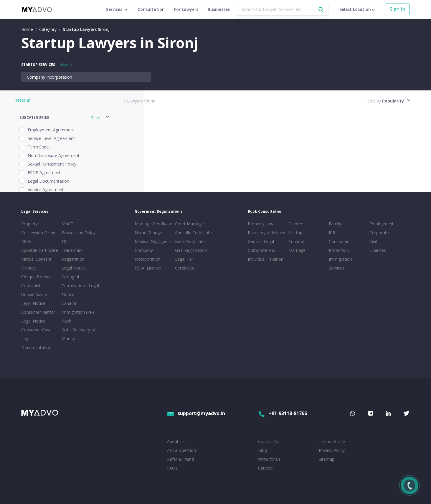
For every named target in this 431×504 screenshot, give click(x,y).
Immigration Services (340, 263)
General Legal (261, 241)
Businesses (219, 9)
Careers (265, 468)
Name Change (148, 233)
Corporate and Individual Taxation (266, 255)
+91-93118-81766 (283, 413)
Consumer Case (36, 330)
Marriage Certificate (153, 224)
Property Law (261, 224)
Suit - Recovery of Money (79, 334)
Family (335, 224)
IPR (332, 233)
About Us (176, 441)
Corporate (379, 233)
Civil (373, 241)
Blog (262, 450)
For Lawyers (186, 9)
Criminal (296, 241)
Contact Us (269, 441)
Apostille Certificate (40, 250)
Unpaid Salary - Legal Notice (35, 299)
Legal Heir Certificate (185, 263)
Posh (66, 321)
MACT (67, 224)
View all (66, 65)
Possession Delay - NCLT (80, 237)
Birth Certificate (190, 241)
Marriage (297, 250)
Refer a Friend (180, 459)
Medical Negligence (153, 241)
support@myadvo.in (196, 413)
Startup (295, 233)
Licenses (378, 250)
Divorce (296, 224)
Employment (382, 224)
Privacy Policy (332, 450)
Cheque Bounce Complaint (36, 281)
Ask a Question (181, 450)
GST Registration (191, 250)
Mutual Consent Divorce (36, 263)
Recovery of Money (266, 233)
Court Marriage (189, 224)
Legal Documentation (36, 343)
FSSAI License (148, 268)
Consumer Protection (339, 246)
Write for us (269, 459)
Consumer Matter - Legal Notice (39, 317)
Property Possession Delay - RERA (39, 233)
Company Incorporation (49, 77)
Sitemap (327, 459)
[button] (65, 118)
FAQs (172, 468)
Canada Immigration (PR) (78, 308)
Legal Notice (74, 268)
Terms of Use (332, 441)
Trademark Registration (73, 255)
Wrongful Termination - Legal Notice (80, 286)
